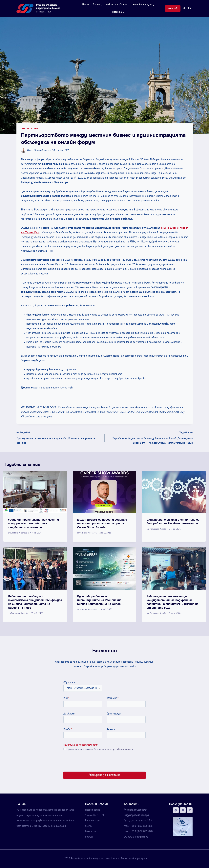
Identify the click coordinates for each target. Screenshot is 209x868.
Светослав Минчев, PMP (45, 150)
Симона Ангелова (19, 533)
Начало (86, 5)
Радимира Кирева (158, 529)
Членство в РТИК (95, 815)
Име (65, 698)
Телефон (111, 729)
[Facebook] (176, 810)
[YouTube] (183, 810)
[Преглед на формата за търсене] (184, 9)
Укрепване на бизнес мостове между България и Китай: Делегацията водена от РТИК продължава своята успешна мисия (150, 437)
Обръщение (69, 683)
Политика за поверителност (79, 745)
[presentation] (35, 492)
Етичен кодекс (93, 821)
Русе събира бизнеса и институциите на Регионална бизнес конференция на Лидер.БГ (101, 600)
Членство (173, 8)
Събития (25, 129)
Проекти (34, 129)
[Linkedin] (190, 810)
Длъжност (68, 714)
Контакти (91, 832)
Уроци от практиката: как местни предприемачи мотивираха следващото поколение (33, 523)
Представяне (93, 810)
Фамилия (113, 698)
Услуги (89, 826)
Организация (114, 714)
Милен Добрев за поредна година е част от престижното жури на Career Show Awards (102, 523)
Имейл (66, 729)
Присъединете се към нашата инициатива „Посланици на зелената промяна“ (59, 437)
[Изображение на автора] (23, 150)
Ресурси (89, 837)
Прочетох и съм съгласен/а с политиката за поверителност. (99, 749)
